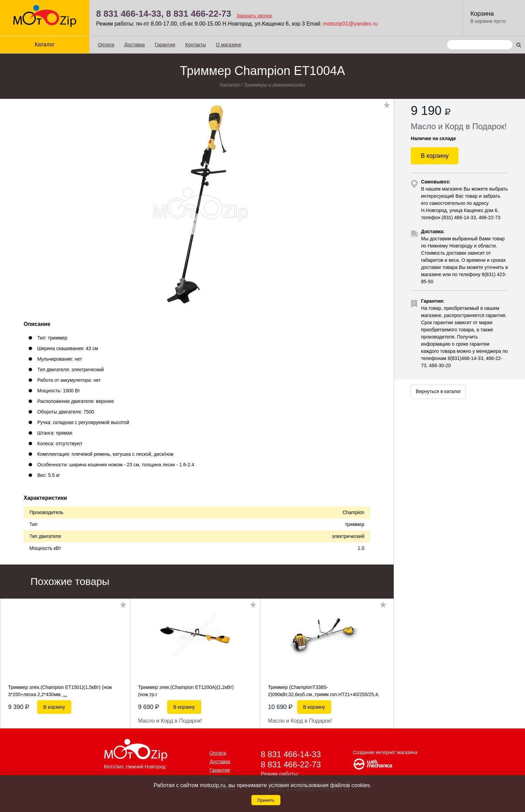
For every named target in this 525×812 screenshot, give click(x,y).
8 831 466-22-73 (199, 14)
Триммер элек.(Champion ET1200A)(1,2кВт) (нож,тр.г (186, 691)
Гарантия (165, 45)
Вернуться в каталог (438, 391)
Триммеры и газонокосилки (274, 85)
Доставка (134, 45)
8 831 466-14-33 (291, 754)
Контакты (195, 45)
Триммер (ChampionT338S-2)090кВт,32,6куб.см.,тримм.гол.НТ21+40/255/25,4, (324, 691)
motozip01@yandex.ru (350, 24)
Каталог (45, 44)
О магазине (229, 45)
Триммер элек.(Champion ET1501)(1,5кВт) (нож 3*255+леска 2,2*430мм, (60, 691)
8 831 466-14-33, (130, 14)
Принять (266, 800)
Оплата (106, 45)
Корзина (482, 14)
